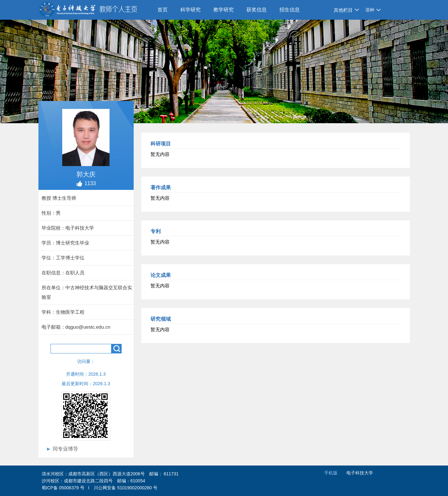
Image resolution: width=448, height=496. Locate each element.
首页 (163, 10)
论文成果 (161, 275)
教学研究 (224, 10)
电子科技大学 (360, 473)
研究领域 (161, 319)
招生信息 (290, 10)
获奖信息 (257, 10)
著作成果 (161, 188)
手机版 (331, 473)
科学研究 (191, 10)
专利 (156, 231)
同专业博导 (65, 449)
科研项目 (161, 144)
